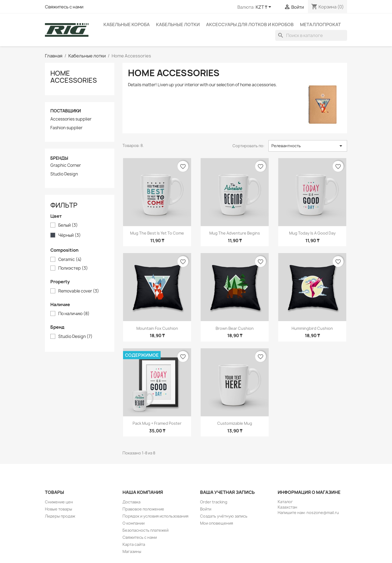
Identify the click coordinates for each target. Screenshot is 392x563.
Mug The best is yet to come (157, 233)
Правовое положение (143, 509)
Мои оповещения (217, 523)
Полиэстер (73, 268)
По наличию (74, 314)
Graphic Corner (66, 165)
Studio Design (64, 174)
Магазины (132, 551)
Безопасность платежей (146, 530)
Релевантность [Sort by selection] (308, 146)
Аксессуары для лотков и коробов (250, 24)
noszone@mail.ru (323, 513)
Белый (68, 225)
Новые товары (59, 509)
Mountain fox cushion (157, 328)
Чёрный (70, 235)
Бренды (59, 158)
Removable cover (79, 291)
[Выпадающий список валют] (264, 7)
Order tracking (214, 502)
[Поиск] (311, 35)
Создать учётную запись (224, 516)
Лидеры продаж (60, 516)
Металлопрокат (320, 24)
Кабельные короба (127, 24)
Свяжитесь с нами (64, 7)
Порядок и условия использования (155, 516)
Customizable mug (235, 423)
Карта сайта (134, 544)
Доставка (131, 502)
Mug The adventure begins (235, 233)
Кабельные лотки (178, 24)
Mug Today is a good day (312, 233)
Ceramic (70, 260)
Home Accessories (74, 77)
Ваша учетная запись (227, 492)
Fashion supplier (66, 128)
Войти (206, 509)
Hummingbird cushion (312, 328)
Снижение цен (59, 502)
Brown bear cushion (235, 328)
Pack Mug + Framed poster (157, 423)
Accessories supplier (71, 119)
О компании (134, 523)
